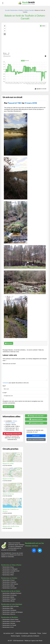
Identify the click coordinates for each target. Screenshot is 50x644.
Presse (39, 633)
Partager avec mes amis (36, 416)
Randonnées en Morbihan (10, 617)
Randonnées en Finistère (9, 578)
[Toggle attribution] (45, 56)
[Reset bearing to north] (5, 31)
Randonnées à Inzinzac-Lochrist (11, 621)
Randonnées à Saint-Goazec (10, 584)
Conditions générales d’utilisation (30, 636)
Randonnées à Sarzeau (9, 623)
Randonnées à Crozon (9, 580)
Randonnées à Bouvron (9, 614)
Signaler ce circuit (40, 89)
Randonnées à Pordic (8, 573)
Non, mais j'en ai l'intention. (36, 439)
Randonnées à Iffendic (9, 601)
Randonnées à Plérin (8, 575)
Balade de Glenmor (9, 479)
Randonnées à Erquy (8, 567)
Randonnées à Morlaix (9, 586)
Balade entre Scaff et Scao (11, 526)
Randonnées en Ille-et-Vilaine (11, 591)
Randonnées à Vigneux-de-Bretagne (13, 612)
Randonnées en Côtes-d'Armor (11, 565)
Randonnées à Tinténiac (9, 599)
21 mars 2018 (31, 103)
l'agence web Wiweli (37, 641)
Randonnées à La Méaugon (10, 569)
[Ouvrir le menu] (3, 3)
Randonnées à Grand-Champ (10, 619)
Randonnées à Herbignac (9, 610)
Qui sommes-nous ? (9, 633)
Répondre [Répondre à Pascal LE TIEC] (9, 343)
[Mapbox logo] (7, 56)
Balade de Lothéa (8, 464)
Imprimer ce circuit (36, 419)
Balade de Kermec (8, 494)
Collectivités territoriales (22, 633)
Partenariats (33, 633)
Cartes (42, 26)
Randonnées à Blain (8, 608)
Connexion (6, 383)
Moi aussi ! (36, 436)
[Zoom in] (5, 26)
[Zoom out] (5, 28)
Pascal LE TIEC (15, 103)
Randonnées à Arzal (8, 627)
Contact (44, 633)
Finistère (21, 10)
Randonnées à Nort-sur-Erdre (11, 606)
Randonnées (14, 10)
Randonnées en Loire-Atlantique (12, 604)
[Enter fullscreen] (5, 34)
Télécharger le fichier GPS (12, 434)
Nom (4, 386)
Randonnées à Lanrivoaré (9, 588)
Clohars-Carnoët (29, 10)
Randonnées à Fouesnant (9, 582)
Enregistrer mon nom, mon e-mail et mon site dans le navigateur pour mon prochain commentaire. (23, 402)
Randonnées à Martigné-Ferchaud (12, 593)
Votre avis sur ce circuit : (9, 364)
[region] (25, 41)
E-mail (5, 393)
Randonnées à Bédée (8, 597)
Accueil (7, 10)
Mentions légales (15, 636)
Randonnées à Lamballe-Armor (11, 571)
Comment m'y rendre (36, 423)
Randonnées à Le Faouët (9, 625)
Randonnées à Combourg (9, 595)
